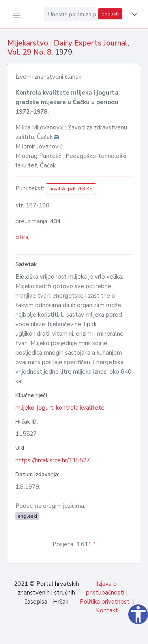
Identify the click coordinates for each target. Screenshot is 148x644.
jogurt (45, 408)
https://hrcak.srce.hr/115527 (53, 460)
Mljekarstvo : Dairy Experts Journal (67, 43)
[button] (133, 15)
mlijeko (25, 408)
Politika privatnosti (105, 602)
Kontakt (107, 610)
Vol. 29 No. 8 (29, 52)
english (110, 14)
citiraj (22, 237)
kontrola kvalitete (80, 408)
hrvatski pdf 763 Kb (71, 189)
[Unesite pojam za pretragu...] (70, 14)
